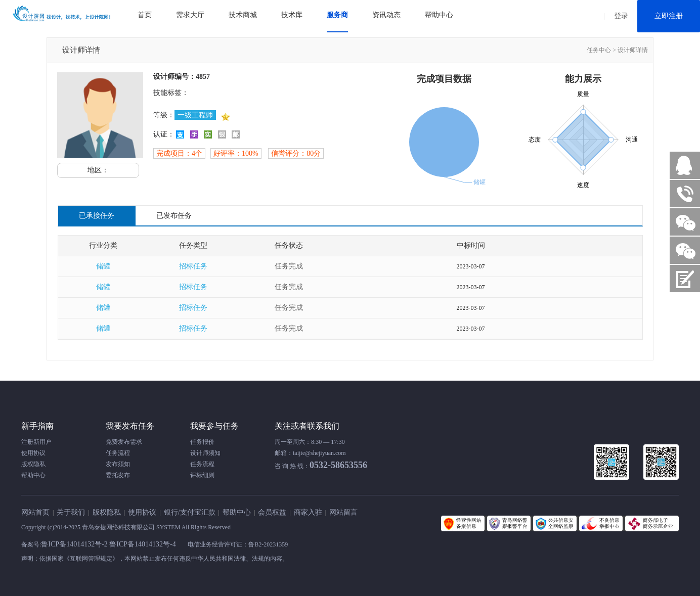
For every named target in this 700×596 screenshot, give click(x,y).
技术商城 (243, 15)
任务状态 (289, 245)
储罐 (103, 266)
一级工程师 (195, 115)
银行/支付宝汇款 (190, 512)
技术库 (292, 15)
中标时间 (471, 245)
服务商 (337, 15)
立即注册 (669, 16)
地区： (98, 170)
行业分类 (103, 245)
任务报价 (202, 442)
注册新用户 (36, 442)
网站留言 (343, 512)
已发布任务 (174, 216)
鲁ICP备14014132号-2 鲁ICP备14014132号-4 (109, 544)
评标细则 (202, 475)
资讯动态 (386, 15)
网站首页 (35, 512)
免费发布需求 (124, 442)
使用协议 (33, 453)
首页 (145, 15)
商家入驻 (308, 512)
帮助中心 (439, 15)
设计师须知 (205, 453)
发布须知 (118, 464)
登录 (621, 16)
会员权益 (272, 512)
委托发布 (118, 475)
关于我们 (71, 512)
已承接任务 (97, 216)
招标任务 (193, 266)
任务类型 (193, 245)
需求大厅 (190, 15)
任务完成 (289, 266)
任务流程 (118, 453)
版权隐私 (33, 464)
